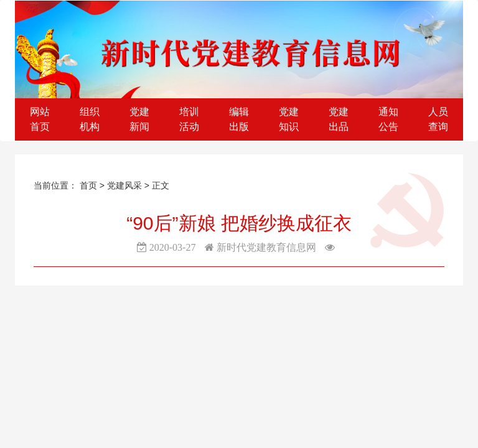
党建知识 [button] (289, 119)
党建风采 (126, 185)
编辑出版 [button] (239, 119)
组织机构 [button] (90, 119)
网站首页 (40, 119)
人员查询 (438, 119)
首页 (88, 185)
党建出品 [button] (339, 119)
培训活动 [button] (189, 119)
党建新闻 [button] (139, 119)
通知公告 (388, 119)
